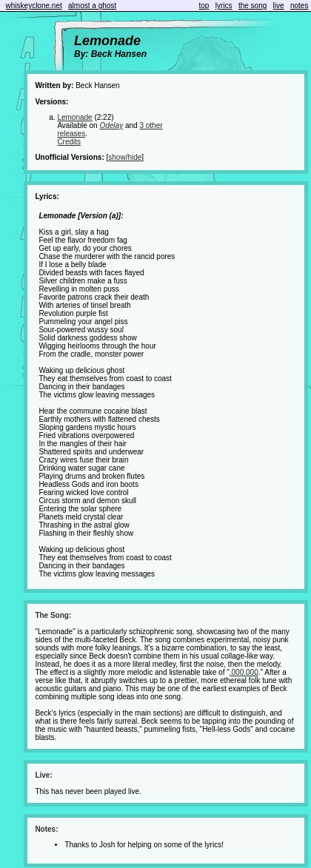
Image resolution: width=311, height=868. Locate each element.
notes (299, 6)
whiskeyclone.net (34, 6)
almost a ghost (92, 6)
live (279, 6)
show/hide (125, 157)
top (204, 6)
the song (253, 6)
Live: (43, 775)
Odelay (111, 125)
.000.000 (244, 672)
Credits (69, 142)
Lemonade (74, 117)
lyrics (224, 6)
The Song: (53, 615)
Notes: (46, 829)
